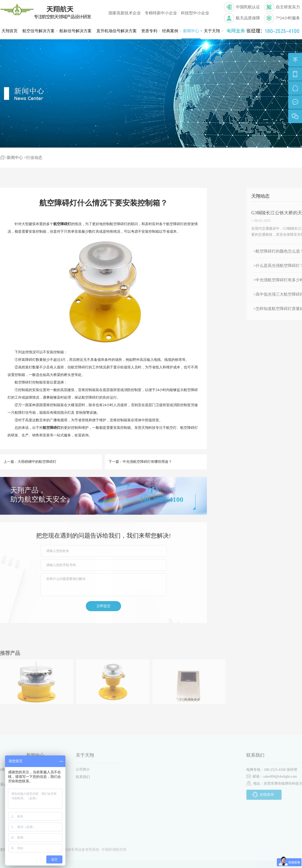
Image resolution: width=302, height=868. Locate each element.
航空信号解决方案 (39, 31)
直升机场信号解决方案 (117, 31)
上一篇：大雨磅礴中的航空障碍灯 (30, 462)
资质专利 (150, 31)
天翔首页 (10, 31)
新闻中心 (192, 31)
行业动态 (34, 158)
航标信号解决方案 (75, 31)
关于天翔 (213, 31)
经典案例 (171, 31)
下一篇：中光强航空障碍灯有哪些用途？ (140, 462)
